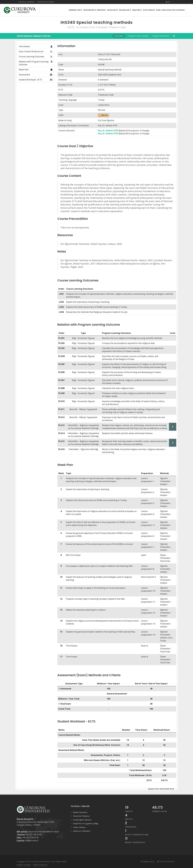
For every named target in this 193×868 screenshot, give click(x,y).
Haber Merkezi (79, 827)
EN (169, 2)
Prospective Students (46, 2)
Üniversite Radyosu (81, 816)
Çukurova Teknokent (82, 831)
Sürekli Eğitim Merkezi (82, 820)
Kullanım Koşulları (24, 865)
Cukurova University (26, 2)
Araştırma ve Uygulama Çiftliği (85, 823)
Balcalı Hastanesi (80, 812)
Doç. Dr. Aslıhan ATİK (108, 131)
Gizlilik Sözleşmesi (40, 865)
